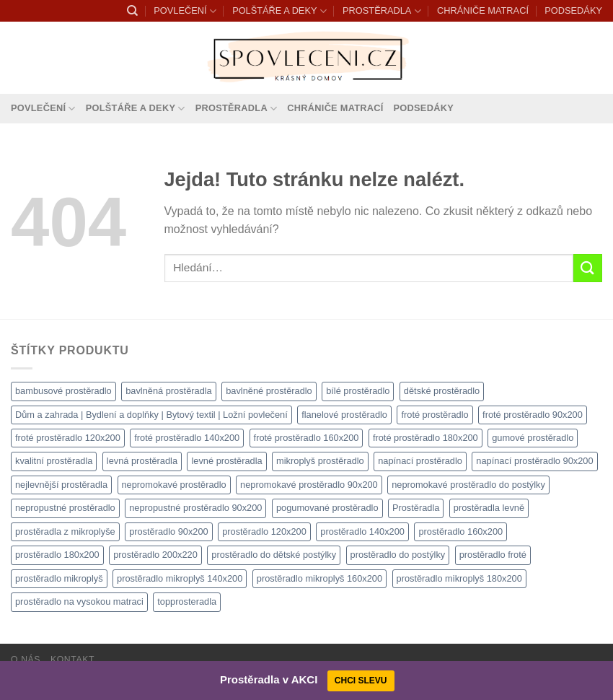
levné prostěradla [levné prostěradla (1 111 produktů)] (226, 461)
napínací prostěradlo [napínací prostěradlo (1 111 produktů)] (420, 461)
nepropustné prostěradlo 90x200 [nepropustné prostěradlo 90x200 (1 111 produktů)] (195, 508)
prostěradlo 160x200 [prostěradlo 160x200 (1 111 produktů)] (460, 531)
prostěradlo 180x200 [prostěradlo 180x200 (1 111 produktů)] (57, 555)
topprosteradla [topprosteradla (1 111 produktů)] (187, 601)
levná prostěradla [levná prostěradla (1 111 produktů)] (142, 461)
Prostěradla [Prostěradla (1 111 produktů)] (416, 508)
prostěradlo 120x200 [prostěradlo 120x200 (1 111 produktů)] (264, 531)
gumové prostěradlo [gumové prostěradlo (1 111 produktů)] (533, 438)
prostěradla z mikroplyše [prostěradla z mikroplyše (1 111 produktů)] (65, 531)
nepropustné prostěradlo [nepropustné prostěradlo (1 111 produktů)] (65, 508)
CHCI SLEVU (361, 681)
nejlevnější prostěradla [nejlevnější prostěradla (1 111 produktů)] (61, 485)
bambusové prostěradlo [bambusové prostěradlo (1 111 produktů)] (63, 391)
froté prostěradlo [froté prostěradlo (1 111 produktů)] (435, 415)
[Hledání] (132, 11)
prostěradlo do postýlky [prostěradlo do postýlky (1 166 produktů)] (398, 555)
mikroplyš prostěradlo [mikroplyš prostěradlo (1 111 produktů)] (320, 461)
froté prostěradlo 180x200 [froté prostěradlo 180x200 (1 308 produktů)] (425, 438)
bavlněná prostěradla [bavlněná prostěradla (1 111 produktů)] (169, 391)
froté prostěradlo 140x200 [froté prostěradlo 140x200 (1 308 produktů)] (187, 438)
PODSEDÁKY (573, 10)
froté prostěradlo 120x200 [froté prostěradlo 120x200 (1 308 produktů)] (68, 438)
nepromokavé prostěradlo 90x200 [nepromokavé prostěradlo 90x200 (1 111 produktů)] (309, 485)
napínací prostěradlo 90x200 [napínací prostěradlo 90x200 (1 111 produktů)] (534, 461)
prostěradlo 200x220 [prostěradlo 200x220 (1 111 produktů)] (155, 555)
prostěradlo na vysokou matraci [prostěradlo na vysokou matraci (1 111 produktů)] (79, 601)
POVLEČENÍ (185, 11)
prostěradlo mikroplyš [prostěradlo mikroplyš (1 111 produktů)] (59, 578)
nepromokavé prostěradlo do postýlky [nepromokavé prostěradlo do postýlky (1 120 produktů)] (468, 485)
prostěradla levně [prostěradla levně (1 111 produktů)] (489, 508)
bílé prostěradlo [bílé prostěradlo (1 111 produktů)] (358, 391)
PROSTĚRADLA (382, 11)
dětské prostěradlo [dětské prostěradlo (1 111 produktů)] (442, 391)
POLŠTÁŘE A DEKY (279, 11)
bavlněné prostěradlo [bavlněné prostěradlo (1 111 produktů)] (269, 391)
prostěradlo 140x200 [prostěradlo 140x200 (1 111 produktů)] (362, 531)
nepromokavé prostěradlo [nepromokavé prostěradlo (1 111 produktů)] (174, 485)
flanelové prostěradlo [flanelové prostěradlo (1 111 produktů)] (344, 415)
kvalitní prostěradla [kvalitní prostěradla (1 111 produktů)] (54, 461)
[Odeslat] (588, 268)
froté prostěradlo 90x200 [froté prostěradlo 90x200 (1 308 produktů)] (533, 415)
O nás (26, 660)
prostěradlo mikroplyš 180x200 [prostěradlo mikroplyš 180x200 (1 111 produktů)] (459, 578)
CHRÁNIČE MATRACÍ (483, 10)
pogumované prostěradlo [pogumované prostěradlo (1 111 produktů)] (327, 508)
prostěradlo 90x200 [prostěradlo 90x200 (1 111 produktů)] (169, 531)
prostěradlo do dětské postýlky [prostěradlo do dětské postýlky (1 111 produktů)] (274, 555)
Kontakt (72, 660)
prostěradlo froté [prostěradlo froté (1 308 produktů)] (493, 555)
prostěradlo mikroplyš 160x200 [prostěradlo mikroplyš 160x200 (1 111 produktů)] (319, 578)
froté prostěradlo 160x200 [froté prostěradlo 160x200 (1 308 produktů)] (306, 438)
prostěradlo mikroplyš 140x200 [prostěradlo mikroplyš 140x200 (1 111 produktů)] (180, 578)
